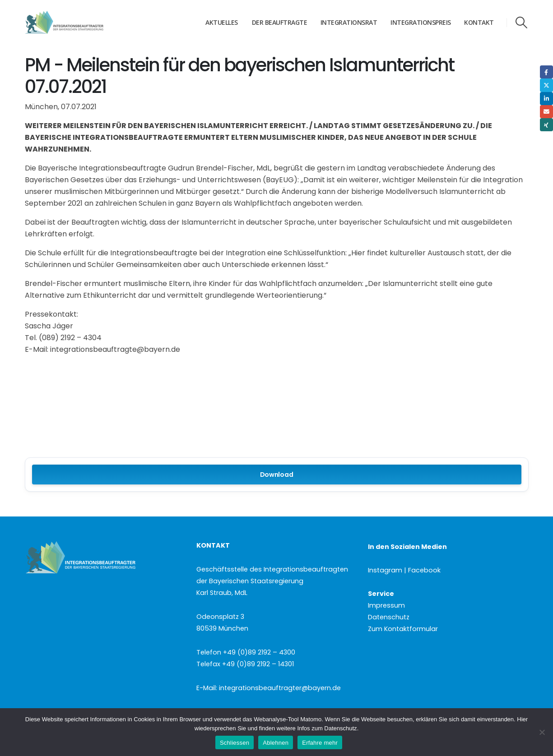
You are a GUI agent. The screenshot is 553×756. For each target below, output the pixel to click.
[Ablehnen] (542, 732)
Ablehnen (276, 743)
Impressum (386, 605)
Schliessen (235, 743)
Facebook (546, 72)
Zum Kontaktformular (403, 629)
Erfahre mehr (320, 743)
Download (277, 475)
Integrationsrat (349, 22)
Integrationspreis (421, 22)
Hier (522, 719)
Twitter (546, 85)
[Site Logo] (81, 23)
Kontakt (479, 22)
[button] (521, 23)
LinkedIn (546, 99)
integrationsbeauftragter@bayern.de (280, 688)
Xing (546, 125)
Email (546, 112)
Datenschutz (389, 617)
